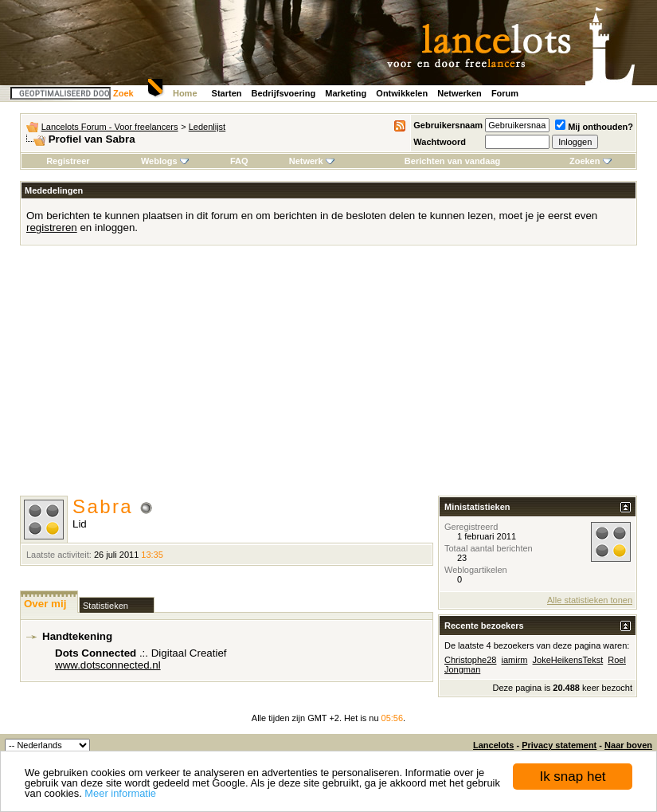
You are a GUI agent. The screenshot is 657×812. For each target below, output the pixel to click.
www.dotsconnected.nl (108, 665)
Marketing (346, 93)
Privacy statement (559, 745)
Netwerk (312, 161)
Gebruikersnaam (448, 125)
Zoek (123, 93)
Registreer (68, 161)
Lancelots (493, 745)
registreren (52, 228)
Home (185, 93)
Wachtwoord (440, 142)
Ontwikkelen (402, 93)
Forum (505, 93)
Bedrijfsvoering (284, 93)
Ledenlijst (207, 127)
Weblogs (165, 161)
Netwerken (460, 93)
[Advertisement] (329, 376)
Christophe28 (470, 660)
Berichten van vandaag (452, 161)
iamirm (515, 660)
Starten (227, 93)
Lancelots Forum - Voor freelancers (110, 127)
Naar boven (628, 745)
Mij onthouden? (594, 127)
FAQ (239, 161)
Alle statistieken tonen (590, 600)
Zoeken (591, 161)
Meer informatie (120, 793)
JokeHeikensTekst (568, 660)
